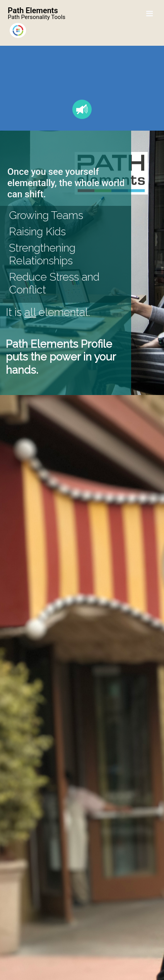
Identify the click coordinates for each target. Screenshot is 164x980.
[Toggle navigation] (149, 14)
